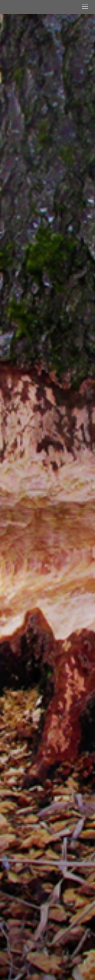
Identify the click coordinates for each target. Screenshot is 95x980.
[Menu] (85, 7)
